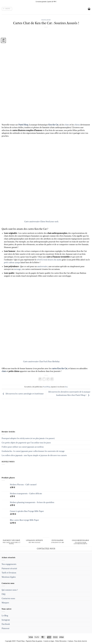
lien (66, 387)
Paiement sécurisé (9, 568)
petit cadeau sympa (12, 262)
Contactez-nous (8, 598)
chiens (77, 125)
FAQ (3, 594)
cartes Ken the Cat (60, 368)
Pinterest (6, 628)
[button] (7, 9)
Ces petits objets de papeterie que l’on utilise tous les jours (26, 443)
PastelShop (46, 20)
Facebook (6, 624)
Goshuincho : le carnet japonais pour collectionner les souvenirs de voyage (33, 451)
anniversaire (42, 266)
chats (67, 125)
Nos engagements (9, 564)
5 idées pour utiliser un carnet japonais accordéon (23, 447)
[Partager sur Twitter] (48, 379)
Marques (5, 603)
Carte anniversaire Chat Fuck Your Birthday (41, 362)
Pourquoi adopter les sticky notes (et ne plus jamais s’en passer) (28, 438)
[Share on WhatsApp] (40, 379)
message (17, 269)
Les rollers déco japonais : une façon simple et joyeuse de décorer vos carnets (34, 455)
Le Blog (5, 616)
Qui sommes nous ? (10, 590)
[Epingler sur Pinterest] (52, 379)
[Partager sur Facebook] (44, 379)
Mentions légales (9, 577)
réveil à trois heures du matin (49, 260)
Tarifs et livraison (9, 573)
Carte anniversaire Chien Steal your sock (41, 222)
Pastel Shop (23, 125)
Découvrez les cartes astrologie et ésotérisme (23, 394)
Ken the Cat (53, 125)
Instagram (6, 620)
